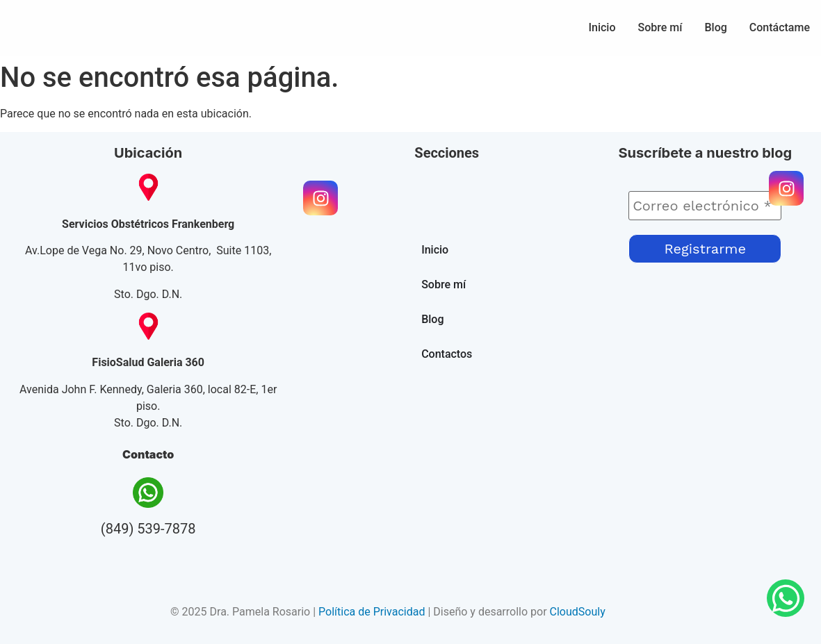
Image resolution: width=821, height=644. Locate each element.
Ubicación (148, 153)
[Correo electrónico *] (705, 206)
